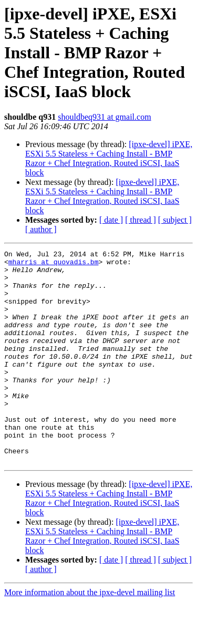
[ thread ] (141, 220)
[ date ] (111, 220)
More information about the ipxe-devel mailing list (90, 635)
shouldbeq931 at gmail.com (104, 117)
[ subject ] (175, 220)
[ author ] (41, 229)
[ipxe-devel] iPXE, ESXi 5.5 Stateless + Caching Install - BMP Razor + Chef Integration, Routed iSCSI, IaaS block (109, 158)
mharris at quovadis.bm (54, 265)
